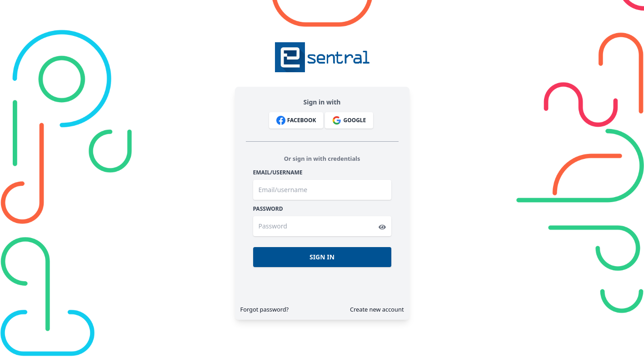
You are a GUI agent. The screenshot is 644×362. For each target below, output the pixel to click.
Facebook (296, 120)
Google (349, 120)
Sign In (322, 257)
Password (268, 209)
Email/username (278, 173)
